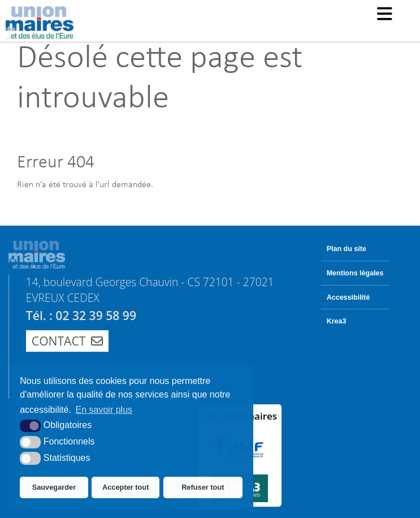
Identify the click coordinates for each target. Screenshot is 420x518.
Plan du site (347, 249)
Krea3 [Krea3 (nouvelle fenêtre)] (337, 321)
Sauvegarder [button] (54, 487)
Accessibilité (348, 297)
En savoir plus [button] (104, 410)
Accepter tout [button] (125, 487)
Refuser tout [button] (203, 487)
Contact (68, 341)
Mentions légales (355, 273)
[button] (385, 15)
